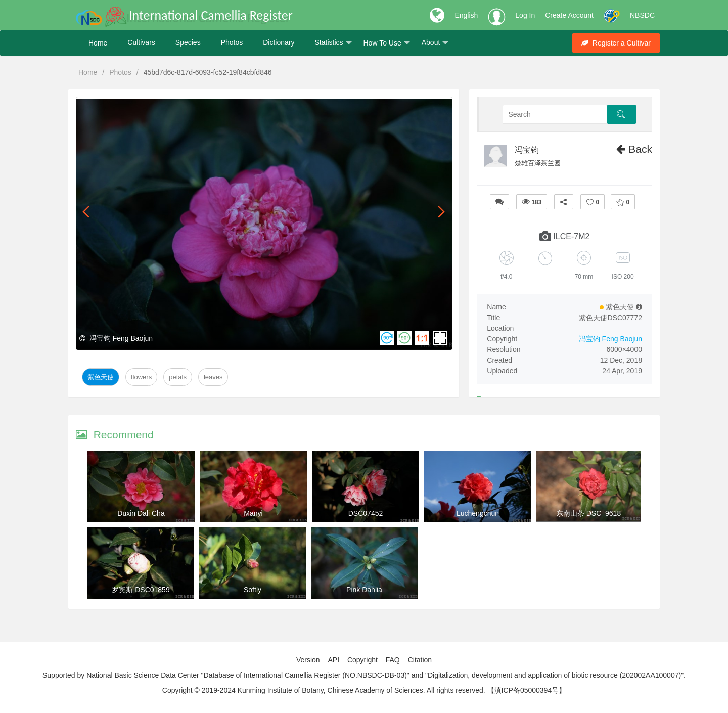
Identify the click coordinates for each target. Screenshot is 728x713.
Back (634, 149)
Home (98, 43)
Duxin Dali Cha (141, 513)
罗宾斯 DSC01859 (141, 590)
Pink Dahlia (364, 590)
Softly (253, 590)
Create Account (569, 15)
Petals (178, 377)
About (435, 43)
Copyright (362, 660)
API (333, 660)
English (466, 15)
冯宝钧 (527, 150)
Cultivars (141, 43)
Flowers (141, 377)
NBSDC (642, 15)
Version (308, 660)
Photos (232, 43)
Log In (525, 15)
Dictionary (279, 43)
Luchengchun (478, 513)
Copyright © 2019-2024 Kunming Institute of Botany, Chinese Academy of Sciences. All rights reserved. (324, 690)
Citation (420, 660)
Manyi (253, 513)
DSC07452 (366, 513)
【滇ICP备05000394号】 (527, 690)
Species (188, 43)
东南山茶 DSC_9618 (588, 513)
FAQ (393, 660)
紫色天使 (101, 377)
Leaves (213, 377)
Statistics (333, 43)
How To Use (387, 43)
